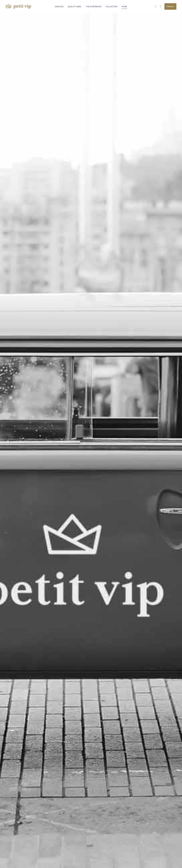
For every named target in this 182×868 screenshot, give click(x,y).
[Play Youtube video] (91, 274)
